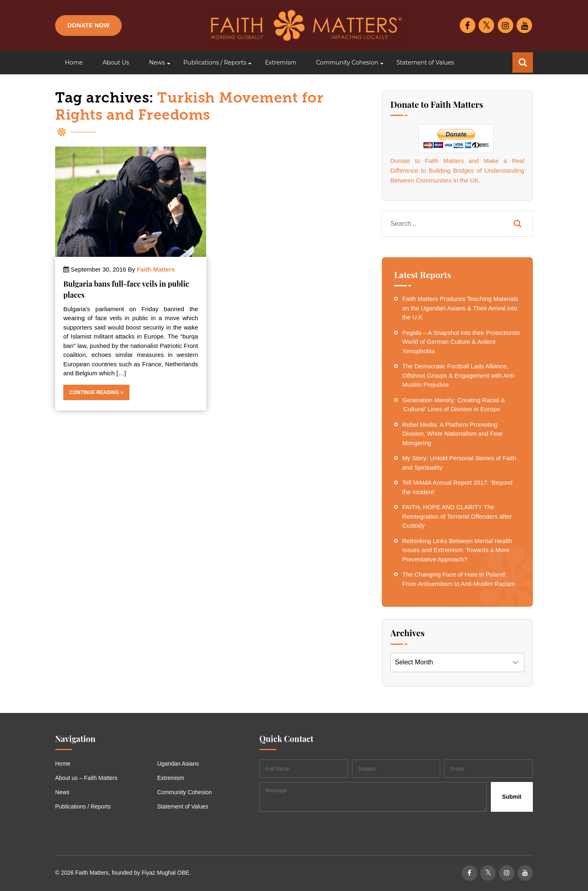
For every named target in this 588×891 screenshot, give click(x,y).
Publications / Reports (83, 806)
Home (63, 764)
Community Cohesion (185, 792)
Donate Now (88, 25)
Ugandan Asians (178, 764)
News (62, 792)
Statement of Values (183, 806)
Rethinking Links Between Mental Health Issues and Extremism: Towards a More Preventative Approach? (457, 550)
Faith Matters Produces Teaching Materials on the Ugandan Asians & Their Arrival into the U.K (460, 308)
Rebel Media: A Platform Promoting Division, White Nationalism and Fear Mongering (452, 434)
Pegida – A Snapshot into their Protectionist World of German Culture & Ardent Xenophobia (461, 342)
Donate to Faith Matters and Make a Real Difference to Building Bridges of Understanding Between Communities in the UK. (457, 170)
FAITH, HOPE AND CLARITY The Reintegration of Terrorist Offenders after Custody (457, 516)
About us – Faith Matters (86, 778)
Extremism (171, 778)
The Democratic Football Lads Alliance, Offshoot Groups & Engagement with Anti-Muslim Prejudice (459, 375)
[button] (156, 63)
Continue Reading (96, 392)
